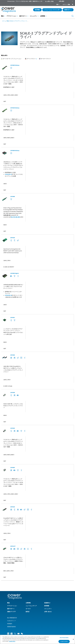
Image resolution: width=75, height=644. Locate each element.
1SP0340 (13, 393)
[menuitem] (72, 5)
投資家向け (47, 603)
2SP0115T (13, 546)
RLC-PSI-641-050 (15, 217)
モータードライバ (45, 59)
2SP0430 (13, 355)
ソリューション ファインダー (52, 10)
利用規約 (10, 624)
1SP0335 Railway (15, 108)
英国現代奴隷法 (11, 627)
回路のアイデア (11, 612)
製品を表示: (4, 55)
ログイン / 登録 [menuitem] (66, 5)
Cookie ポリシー (12, 621)
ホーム (4, 21)
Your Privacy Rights (64, 638)
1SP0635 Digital (14, 273)
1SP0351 (13, 318)
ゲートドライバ (30, 59)
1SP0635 (13, 468)
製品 (2, 16)
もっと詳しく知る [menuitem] (49, 1)
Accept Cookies (64, 642)
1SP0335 (13, 428)
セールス (28, 609)
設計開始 (37, 10)
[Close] (73, 640)
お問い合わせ (48, 612)
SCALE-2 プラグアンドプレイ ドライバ (20, 21)
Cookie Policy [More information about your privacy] (12, 642)
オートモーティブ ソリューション (11, 59)
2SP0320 (13, 507)
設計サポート (23, 16)
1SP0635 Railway (15, 65)
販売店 (28, 612)
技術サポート (68, 10)
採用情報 (47, 606)
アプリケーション (11, 16)
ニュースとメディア (31, 606)
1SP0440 (13, 197)
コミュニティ (33, 16)
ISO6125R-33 (8, 174)
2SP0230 (13, 238)
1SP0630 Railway (15, 151)
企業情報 (43, 16)
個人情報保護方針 (12, 618)
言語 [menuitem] (57, 5)
